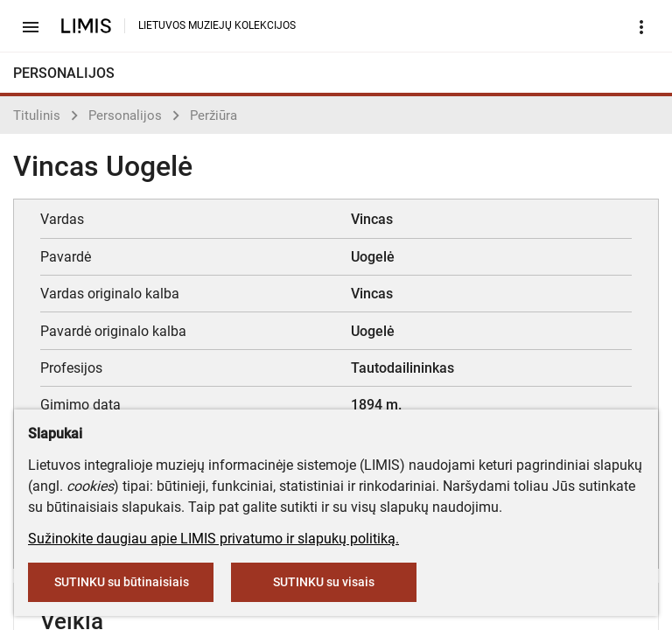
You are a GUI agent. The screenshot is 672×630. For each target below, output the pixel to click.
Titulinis (37, 115)
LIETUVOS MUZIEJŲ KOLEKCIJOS (217, 25)
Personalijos (125, 115)
